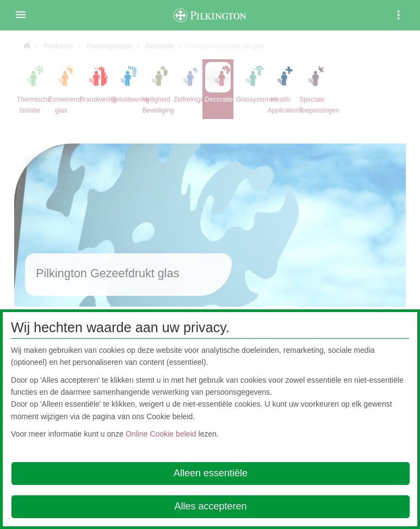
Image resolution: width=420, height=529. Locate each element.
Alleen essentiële (211, 473)
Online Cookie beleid (161, 434)
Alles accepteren (210, 506)
